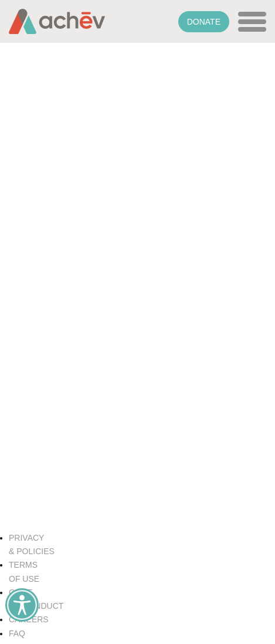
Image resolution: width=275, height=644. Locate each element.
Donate (204, 22)
